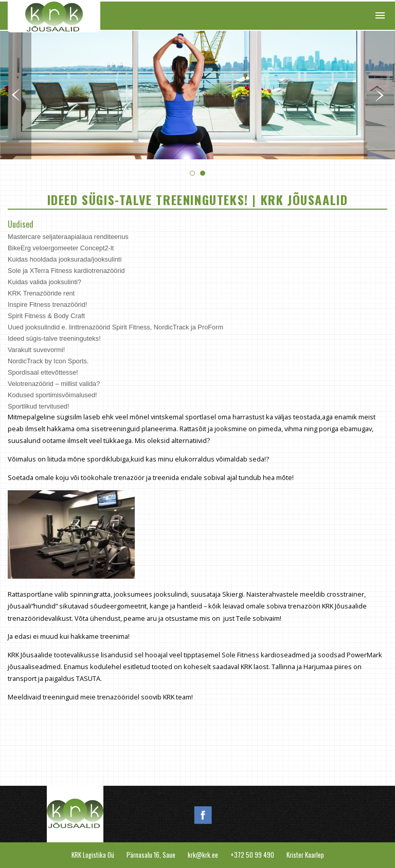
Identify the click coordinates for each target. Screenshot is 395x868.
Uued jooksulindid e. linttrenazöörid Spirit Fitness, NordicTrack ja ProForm (115, 327)
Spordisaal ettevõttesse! (43, 372)
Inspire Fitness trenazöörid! (47, 304)
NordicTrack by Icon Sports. (48, 361)
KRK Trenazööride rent (41, 293)
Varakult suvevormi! (36, 350)
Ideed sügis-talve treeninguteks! (54, 338)
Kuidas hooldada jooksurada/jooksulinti (65, 259)
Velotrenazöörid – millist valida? (54, 384)
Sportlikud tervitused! (39, 406)
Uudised (21, 224)
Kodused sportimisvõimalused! (52, 395)
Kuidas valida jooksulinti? (44, 282)
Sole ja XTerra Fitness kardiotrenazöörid (66, 271)
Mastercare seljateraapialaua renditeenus (68, 237)
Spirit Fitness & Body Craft (46, 316)
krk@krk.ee (203, 855)
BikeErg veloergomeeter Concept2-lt (61, 248)
